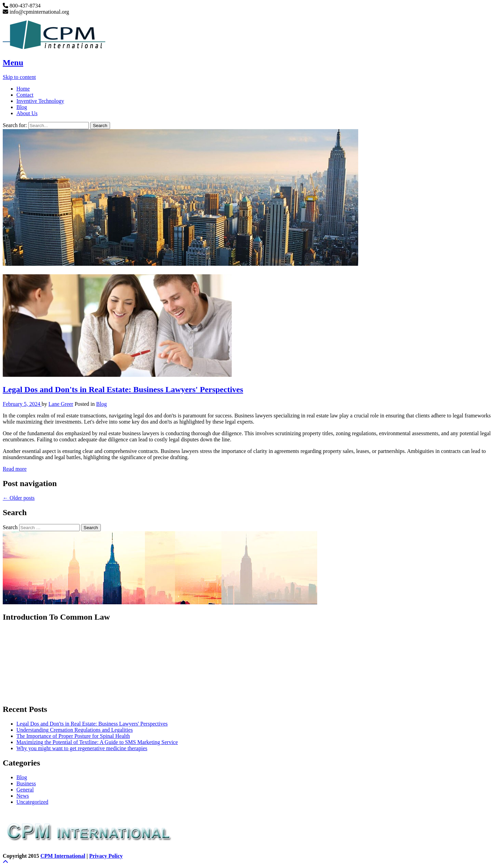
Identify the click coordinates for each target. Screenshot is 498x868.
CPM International (63, 856)
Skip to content (19, 77)
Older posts (19, 498)
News (23, 796)
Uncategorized (32, 802)
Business (26, 783)
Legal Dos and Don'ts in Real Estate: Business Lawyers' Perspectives (123, 389)
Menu (13, 63)
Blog (22, 107)
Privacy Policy (106, 856)
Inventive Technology (40, 101)
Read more (15, 469)
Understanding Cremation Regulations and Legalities (75, 730)
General (25, 790)
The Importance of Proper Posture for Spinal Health (73, 736)
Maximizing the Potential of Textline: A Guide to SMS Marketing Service (97, 742)
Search (10, 527)
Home (23, 89)
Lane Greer (61, 404)
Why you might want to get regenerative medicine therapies (82, 748)
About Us (27, 113)
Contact (25, 95)
